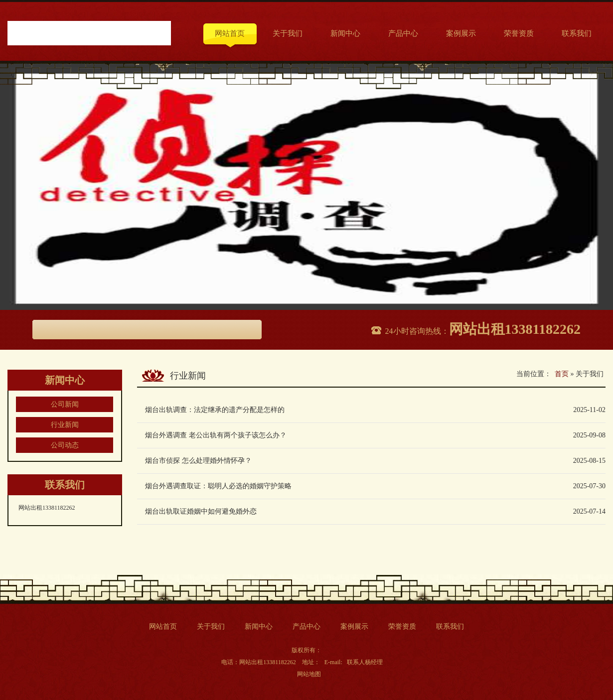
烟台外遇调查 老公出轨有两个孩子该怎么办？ (216, 435)
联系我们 (577, 33)
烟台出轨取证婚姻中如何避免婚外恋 (201, 511)
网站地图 (309, 674)
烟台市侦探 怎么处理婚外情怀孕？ (198, 461)
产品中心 (403, 33)
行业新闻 (65, 425)
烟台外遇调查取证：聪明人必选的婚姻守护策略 (218, 486)
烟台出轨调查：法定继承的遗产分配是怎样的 (215, 410)
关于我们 (288, 33)
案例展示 (461, 33)
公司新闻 (65, 404)
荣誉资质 (519, 33)
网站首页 (230, 33)
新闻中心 (345, 33)
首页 (562, 374)
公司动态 (65, 445)
